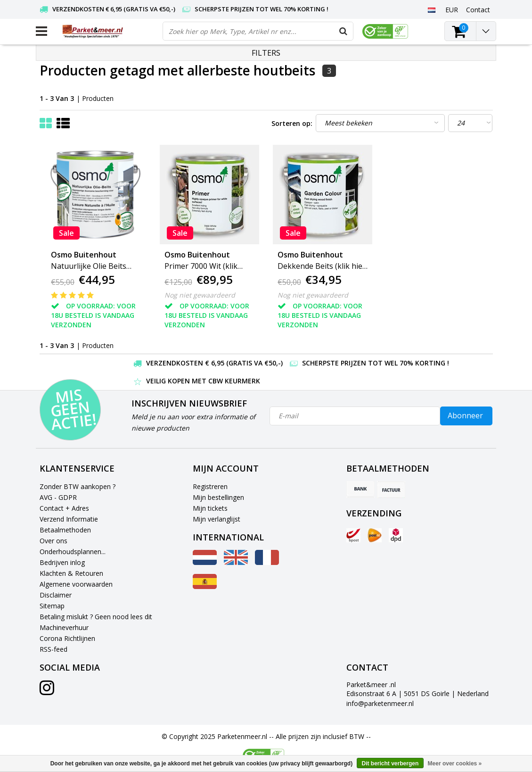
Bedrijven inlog (62, 562)
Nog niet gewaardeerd (200, 295)
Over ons (53, 541)
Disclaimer (56, 595)
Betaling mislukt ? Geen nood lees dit (96, 617)
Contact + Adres (64, 508)
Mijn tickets (210, 508)
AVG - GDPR (58, 497)
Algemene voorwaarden (76, 584)
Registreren (210, 486)
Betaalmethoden (65, 530)
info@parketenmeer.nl (380, 703)
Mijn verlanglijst (217, 519)
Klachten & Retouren (71, 573)
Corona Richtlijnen (67, 638)
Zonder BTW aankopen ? (78, 486)
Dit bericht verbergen (390, 764)
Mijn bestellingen (218, 497)
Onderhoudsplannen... (73, 552)
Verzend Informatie (69, 519)
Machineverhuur (64, 627)
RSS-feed (53, 649)
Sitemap (52, 606)
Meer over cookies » (455, 764)
